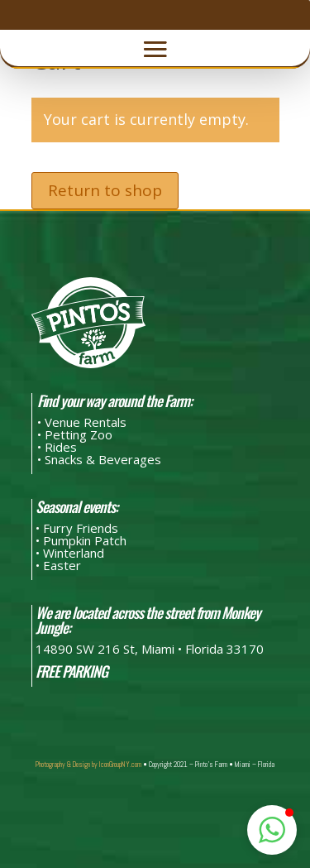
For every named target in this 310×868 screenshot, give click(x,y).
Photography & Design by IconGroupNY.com (88, 765)
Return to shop (105, 190)
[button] (272, 830)
